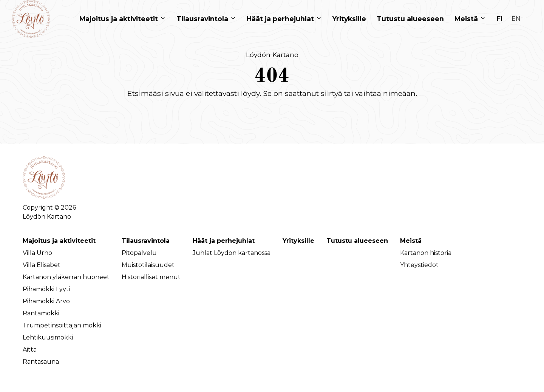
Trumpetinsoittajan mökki (62, 325)
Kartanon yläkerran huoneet (66, 277)
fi (500, 19)
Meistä (411, 241)
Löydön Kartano (272, 55)
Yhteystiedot (419, 265)
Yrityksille (298, 241)
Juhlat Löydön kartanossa (232, 253)
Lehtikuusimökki (48, 337)
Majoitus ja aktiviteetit (59, 241)
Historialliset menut (151, 277)
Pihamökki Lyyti (46, 289)
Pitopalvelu (139, 253)
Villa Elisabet (42, 265)
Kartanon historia (426, 253)
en (516, 19)
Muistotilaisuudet (148, 265)
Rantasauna (41, 362)
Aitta (30, 350)
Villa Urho (37, 253)
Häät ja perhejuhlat (224, 241)
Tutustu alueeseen (357, 241)
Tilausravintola (146, 241)
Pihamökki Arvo (46, 301)
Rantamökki (41, 313)
